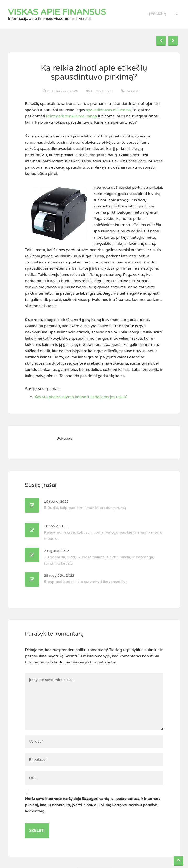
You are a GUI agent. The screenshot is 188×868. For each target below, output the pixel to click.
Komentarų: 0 (102, 91)
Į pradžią (158, 14)
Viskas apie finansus (57, 12)
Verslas (133, 91)
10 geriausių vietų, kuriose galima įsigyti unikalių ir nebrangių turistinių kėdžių (99, 557)
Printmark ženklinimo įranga (72, 116)
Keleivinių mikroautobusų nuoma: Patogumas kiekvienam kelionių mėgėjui (103, 533)
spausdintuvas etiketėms (108, 110)
